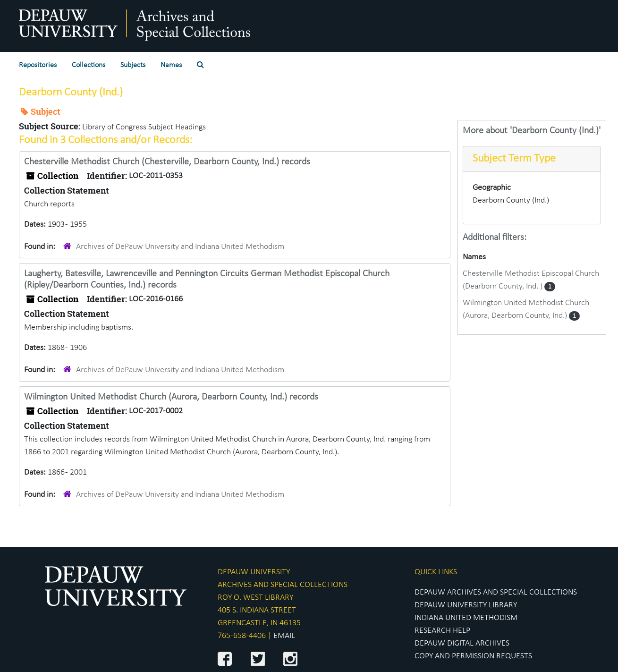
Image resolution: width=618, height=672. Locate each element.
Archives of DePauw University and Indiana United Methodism (180, 247)
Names (171, 65)
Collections (89, 65)
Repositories (38, 65)
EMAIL (284, 636)
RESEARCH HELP (442, 631)
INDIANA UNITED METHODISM (466, 618)
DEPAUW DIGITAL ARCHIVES (462, 643)
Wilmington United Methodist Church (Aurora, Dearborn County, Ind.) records (171, 397)
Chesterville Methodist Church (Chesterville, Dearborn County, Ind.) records (167, 162)
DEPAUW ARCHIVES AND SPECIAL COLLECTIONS (496, 592)
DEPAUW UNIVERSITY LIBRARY (466, 605)
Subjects (133, 65)
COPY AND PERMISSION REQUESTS (473, 656)
